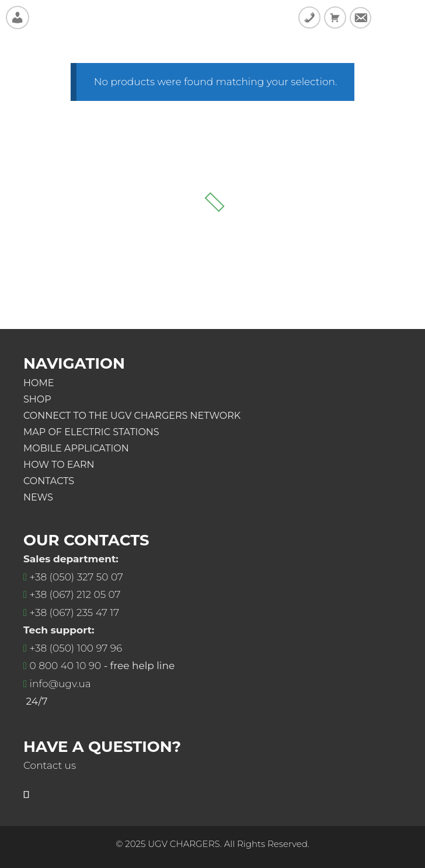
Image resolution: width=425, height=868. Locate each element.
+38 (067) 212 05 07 (75, 594)
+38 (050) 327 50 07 (76, 577)
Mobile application (76, 448)
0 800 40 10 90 (66, 666)
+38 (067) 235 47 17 (74, 612)
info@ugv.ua (60, 684)
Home (39, 383)
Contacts (49, 481)
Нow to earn (59, 465)
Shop (37, 399)
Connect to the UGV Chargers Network (132, 416)
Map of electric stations (91, 432)
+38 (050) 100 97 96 (76, 648)
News (38, 497)
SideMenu (397, 17)
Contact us (50, 765)
